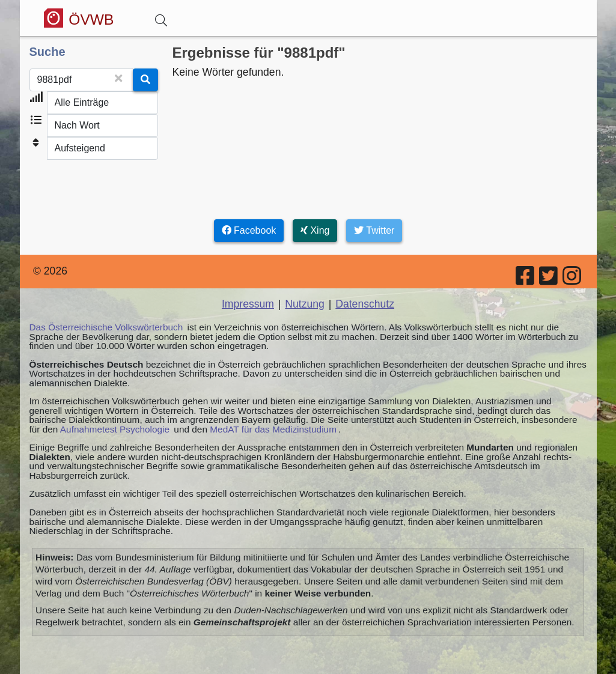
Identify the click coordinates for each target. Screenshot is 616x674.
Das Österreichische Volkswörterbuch (106, 327)
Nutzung (305, 304)
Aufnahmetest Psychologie (115, 429)
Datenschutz (365, 304)
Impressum (248, 304)
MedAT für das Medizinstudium (273, 429)
